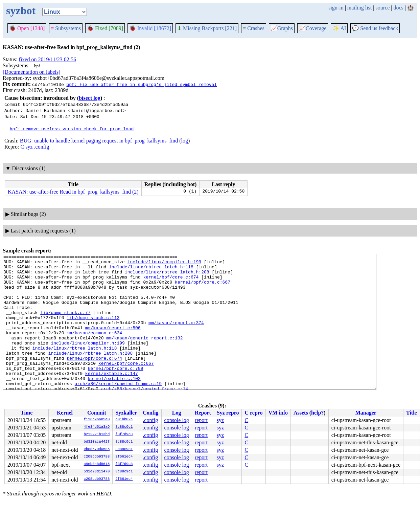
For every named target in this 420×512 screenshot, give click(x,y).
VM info (278, 413)
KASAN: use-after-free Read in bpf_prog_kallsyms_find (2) (73, 192)
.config (42, 147)
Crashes (254, 28)
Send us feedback (375, 28)
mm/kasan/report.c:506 (113, 343)
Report (203, 413)
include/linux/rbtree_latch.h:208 (167, 276)
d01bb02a (124, 420)
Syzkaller (126, 413)
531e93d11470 (97, 472)
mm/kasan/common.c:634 (94, 349)
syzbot (21, 10)
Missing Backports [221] (207, 28)
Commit (97, 413)
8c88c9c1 (124, 427)
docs (398, 8)
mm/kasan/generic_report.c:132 (144, 355)
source (383, 8)
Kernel (65, 413)
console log (177, 420)
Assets (301, 413)
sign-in (336, 8)
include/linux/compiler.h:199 (164, 264)
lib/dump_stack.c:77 (65, 325)
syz (29, 147)
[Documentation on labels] (32, 72)
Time (27, 413)
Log (177, 413)
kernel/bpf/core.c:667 (203, 288)
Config (150, 413)
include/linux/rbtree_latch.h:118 (151, 270)
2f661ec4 (124, 457)
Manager (366, 413)
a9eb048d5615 (97, 464)
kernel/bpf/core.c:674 (171, 282)
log (185, 141)
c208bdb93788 (97, 457)
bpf (37, 66)
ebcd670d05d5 (97, 449)
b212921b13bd (97, 435)
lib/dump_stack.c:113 (93, 331)
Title (412, 413)
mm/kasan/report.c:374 (176, 337)
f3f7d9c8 (124, 435)
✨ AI (339, 28)
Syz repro (228, 413)
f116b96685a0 (97, 420)
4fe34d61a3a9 (97, 427)
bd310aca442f (97, 442)
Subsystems (66, 28)
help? (317, 413)
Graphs (282, 28)
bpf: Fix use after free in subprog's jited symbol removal (142, 84)
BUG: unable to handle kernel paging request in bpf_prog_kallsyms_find (99, 141)
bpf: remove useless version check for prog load (72, 129)
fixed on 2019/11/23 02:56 (48, 59)
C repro (253, 413)
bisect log (90, 98)
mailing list (359, 8)
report (201, 420)
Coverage (313, 28)
